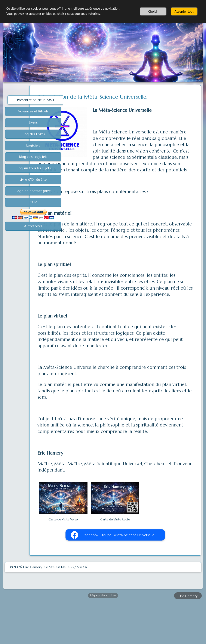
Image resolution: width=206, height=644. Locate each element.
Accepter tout (184, 11)
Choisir (153, 11)
